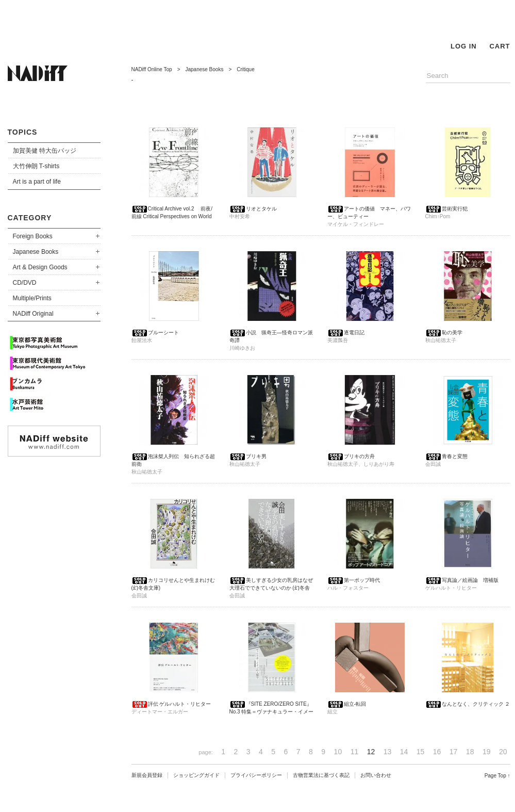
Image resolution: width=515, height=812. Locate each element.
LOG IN (464, 46)
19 (487, 752)
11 (355, 752)
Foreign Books (33, 236)
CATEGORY (30, 218)
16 (437, 752)
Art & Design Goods (40, 267)
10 (338, 752)
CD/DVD (25, 283)
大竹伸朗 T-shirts (36, 166)
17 (454, 752)
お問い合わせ (376, 775)
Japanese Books (36, 252)
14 (404, 752)
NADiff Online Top (152, 69)
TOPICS (23, 132)
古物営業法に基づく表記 (321, 775)
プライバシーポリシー (256, 775)
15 (421, 752)
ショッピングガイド (196, 775)
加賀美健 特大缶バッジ (45, 151)
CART (500, 46)
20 (503, 752)
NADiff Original (33, 314)
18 (470, 752)
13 (388, 752)
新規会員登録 (147, 775)
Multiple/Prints (32, 298)
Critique (245, 69)
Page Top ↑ (497, 776)
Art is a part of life (37, 182)
